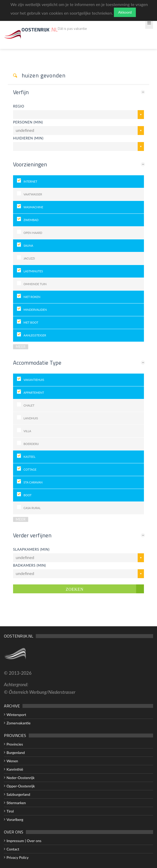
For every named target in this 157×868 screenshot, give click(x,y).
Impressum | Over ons (24, 841)
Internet (30, 181)
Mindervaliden (35, 310)
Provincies (15, 744)
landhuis (31, 418)
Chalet (29, 405)
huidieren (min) (28, 138)
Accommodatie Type (37, 363)
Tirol (10, 811)
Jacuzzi (29, 258)
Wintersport (16, 715)
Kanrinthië (15, 769)
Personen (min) (28, 122)
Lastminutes (33, 271)
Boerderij (31, 444)
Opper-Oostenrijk (21, 786)
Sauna (28, 246)
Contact (13, 849)
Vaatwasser (33, 194)
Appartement (34, 393)
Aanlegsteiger (35, 335)
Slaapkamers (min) (31, 549)
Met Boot (31, 322)
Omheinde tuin (35, 284)
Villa (27, 431)
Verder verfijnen (32, 535)
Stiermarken (16, 803)
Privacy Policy (18, 857)
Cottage (30, 469)
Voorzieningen (30, 164)
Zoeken (75, 589)
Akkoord (125, 12)
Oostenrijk (40, 29)
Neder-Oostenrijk (21, 778)
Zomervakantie (19, 723)
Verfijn (21, 92)
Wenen (12, 761)
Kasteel (30, 457)
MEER (21, 347)
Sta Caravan (33, 482)
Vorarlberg (15, 819)
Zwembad (31, 220)
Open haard (33, 233)
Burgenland (16, 753)
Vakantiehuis (34, 380)
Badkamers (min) (30, 565)
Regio (19, 106)
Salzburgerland (18, 794)
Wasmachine (33, 207)
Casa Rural (32, 508)
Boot (28, 495)
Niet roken (32, 297)
